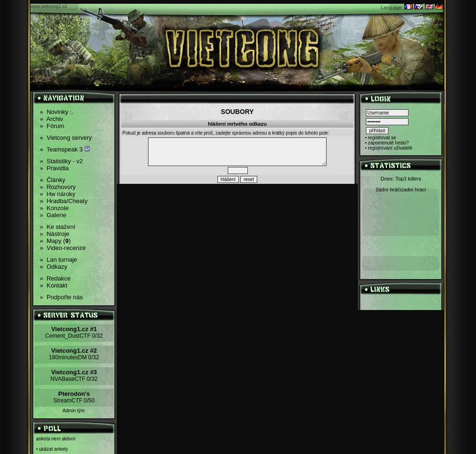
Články (52, 180)
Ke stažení (58, 227)
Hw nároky (58, 194)
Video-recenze (63, 248)
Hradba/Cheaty (64, 201)
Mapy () (55, 241)
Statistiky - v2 (61, 161)
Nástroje (55, 234)
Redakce (55, 278)
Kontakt (54, 285)
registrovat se (382, 138)
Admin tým (73, 411)
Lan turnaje (59, 260)
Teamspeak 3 (65, 149)
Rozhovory (58, 187)
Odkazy (54, 267)
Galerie (53, 215)
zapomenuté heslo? (388, 143)
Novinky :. (57, 112)
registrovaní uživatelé (390, 148)
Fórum (52, 126)
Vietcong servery (66, 138)
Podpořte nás (61, 297)
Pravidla (54, 168)
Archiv (52, 119)
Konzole (54, 208)
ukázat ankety (53, 449)
